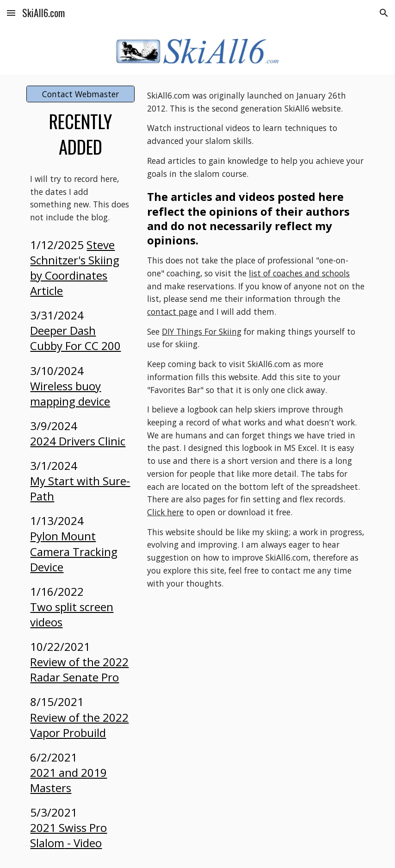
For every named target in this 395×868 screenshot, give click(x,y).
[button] (11, 13)
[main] (80, 134)
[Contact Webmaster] (80, 94)
